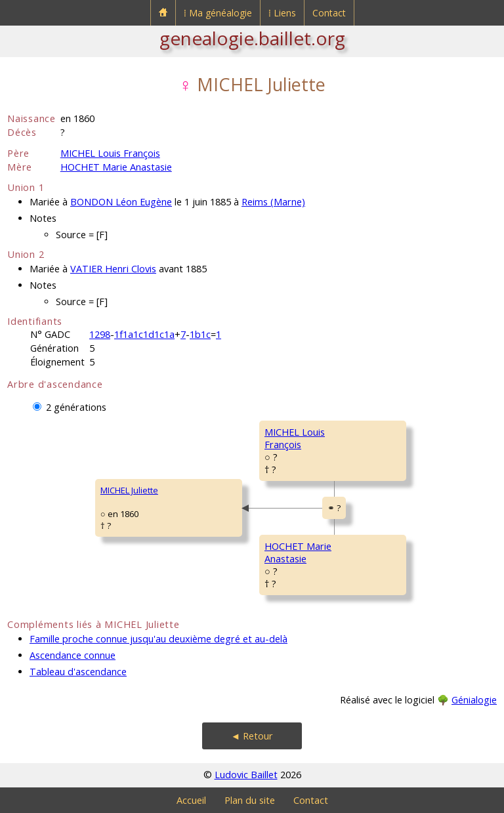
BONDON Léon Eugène (121, 202)
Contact (329, 13)
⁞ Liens (282, 13)
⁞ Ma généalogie (218, 13)
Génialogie (474, 700)
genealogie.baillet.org (252, 38)
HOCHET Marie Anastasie (116, 167)
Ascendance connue (73, 655)
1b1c (200, 334)
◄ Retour (252, 736)
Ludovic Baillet (246, 775)
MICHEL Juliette (129, 490)
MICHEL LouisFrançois (295, 438)
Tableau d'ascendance (78, 672)
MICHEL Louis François (110, 153)
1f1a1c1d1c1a (144, 334)
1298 (100, 334)
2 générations (76, 407)
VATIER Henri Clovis (113, 269)
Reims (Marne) (273, 202)
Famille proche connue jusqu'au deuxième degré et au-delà (158, 639)
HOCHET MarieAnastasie (298, 552)
